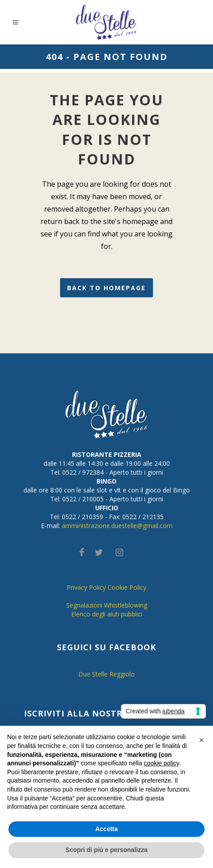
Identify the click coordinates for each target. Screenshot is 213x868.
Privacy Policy (86, 587)
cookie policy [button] (161, 763)
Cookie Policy (127, 587)
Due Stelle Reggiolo (106, 674)
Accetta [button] (106, 829)
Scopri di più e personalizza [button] (106, 850)
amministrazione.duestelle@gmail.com (117, 526)
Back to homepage (106, 288)
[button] (201, 740)
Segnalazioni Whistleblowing (107, 605)
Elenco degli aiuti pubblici (107, 614)
